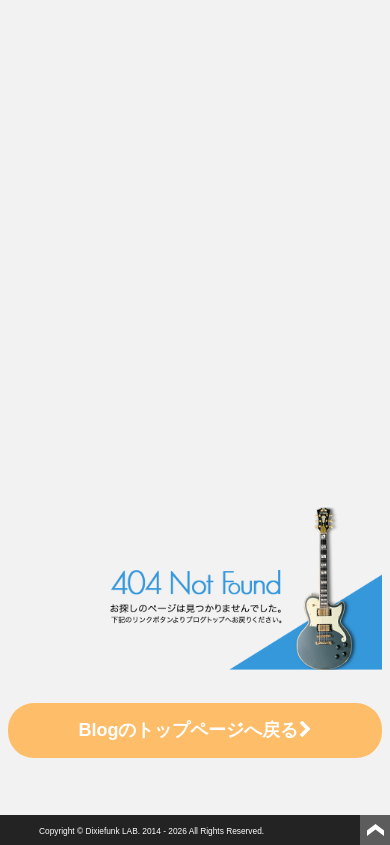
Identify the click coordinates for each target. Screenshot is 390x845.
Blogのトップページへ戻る (195, 730)
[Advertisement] (187, 213)
